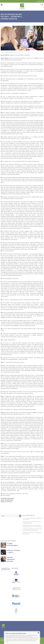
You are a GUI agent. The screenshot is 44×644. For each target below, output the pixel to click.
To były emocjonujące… (13, 544)
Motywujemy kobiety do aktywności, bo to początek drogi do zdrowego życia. (33, 530)
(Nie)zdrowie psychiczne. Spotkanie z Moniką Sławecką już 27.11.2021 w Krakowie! (32, 526)
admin (9, 53)
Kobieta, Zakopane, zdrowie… (11, 559)
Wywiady (18, 53)
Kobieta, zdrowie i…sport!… (13, 551)
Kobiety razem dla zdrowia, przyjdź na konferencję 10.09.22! (32, 522)
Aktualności (14, 53)
